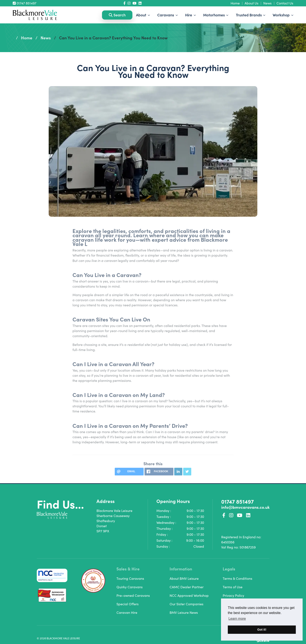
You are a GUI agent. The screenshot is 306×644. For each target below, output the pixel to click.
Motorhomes (214, 15)
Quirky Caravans (130, 587)
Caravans (166, 15)
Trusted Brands (249, 15)
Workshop (282, 15)
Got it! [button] (262, 630)
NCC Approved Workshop (189, 595)
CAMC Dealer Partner (187, 587)
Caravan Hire (127, 612)
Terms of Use (233, 587)
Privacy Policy (233, 595)
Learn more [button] (237, 619)
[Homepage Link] (35, 14)
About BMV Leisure (184, 578)
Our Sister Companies (186, 604)
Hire (189, 15)
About (142, 15)
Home (235, 3)
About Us (251, 3)
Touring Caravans (130, 578)
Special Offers (127, 604)
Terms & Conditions (237, 578)
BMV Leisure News (184, 612)
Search (117, 15)
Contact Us (285, 3)
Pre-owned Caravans (133, 595)
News (267, 3)
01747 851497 (25, 3)
